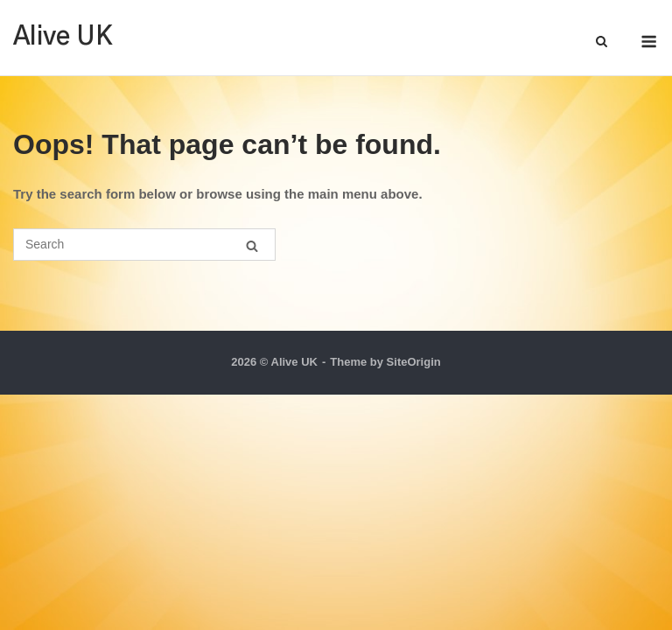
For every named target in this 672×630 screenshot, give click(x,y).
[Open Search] (602, 42)
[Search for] (144, 245)
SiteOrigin (414, 362)
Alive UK (63, 37)
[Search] (252, 245)
